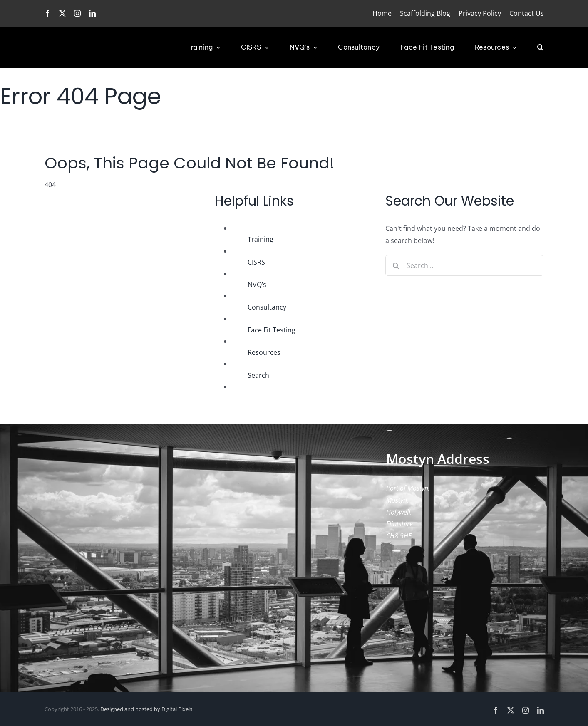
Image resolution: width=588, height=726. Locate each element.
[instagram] (77, 13)
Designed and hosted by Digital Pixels (146, 709)
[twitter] (62, 13)
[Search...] (464, 265)
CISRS (256, 262)
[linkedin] (92, 13)
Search (258, 375)
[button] (540, 47)
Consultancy (267, 307)
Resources (264, 352)
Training (261, 239)
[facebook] (47, 13)
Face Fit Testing (272, 330)
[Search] (396, 265)
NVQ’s (257, 285)
